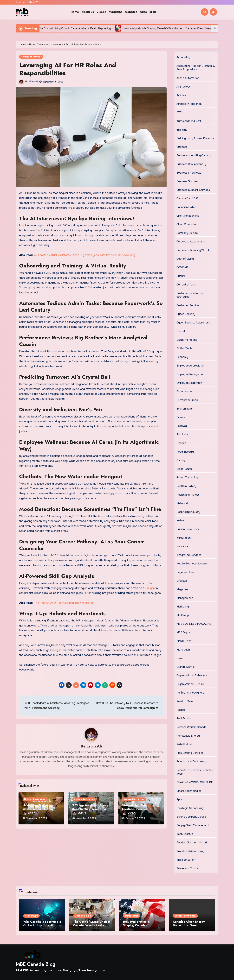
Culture (181, 276)
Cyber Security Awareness (193, 323)
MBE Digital (184, 632)
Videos (101, 12)
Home (75, 12)
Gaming (181, 460)
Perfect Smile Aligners (190, 693)
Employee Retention (189, 383)
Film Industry (184, 434)
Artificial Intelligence (189, 104)
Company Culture (187, 233)
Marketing (183, 607)
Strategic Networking (190, 808)
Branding (182, 130)
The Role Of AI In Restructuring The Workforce (64, 603)
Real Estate (184, 718)
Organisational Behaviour (192, 675)
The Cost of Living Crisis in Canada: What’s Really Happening (92, 925)
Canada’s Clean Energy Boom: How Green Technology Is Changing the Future (189, 927)
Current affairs (186, 285)
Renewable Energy (188, 736)
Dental (181, 331)
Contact (131, 12)
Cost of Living (185, 259)
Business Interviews (189, 173)
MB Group (183, 615)
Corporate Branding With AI (193, 250)
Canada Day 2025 (188, 199)
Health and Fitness (188, 495)
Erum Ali (34, 82)
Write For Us (148, 12)
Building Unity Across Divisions (195, 138)
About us (88, 12)
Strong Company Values (191, 817)
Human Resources (31, 57)
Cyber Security (186, 314)
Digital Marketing (187, 340)
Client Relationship (188, 216)
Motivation (183, 650)
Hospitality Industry (188, 512)
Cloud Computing (187, 224)
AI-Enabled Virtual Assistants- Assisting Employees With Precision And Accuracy (85, 255)
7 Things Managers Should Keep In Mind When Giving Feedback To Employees (91, 809)
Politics (181, 710)
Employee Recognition (190, 374)
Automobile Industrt (189, 121)
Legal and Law (185, 572)
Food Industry (185, 452)
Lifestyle (182, 581)
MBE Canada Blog (36, 964)
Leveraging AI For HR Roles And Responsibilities (68, 69)
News (180, 658)
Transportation (186, 860)
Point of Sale (185, 701)
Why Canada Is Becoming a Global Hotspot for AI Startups (42, 925)
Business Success (188, 181)
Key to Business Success (192, 564)
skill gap (150, 588)
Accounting (184, 57)
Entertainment (186, 391)
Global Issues (185, 469)
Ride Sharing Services (190, 753)
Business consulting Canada (194, 155)
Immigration (184, 538)
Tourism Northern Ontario (192, 843)
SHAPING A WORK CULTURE (195, 782)
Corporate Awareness (190, 242)
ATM (179, 112)
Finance (181, 443)
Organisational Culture (190, 684)
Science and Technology (192, 762)
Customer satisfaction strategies (190, 295)
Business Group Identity (191, 164)
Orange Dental (186, 667)
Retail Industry (185, 744)
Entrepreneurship (187, 400)
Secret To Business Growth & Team (195, 772)
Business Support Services (193, 190)
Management (185, 598)
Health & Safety (186, 486)
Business (182, 147)
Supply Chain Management (193, 825)
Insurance (183, 546)
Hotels (181, 521)
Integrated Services (189, 555)
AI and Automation (188, 78)
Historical (182, 503)
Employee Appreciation (191, 366)
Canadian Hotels (187, 207)
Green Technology (188, 477)
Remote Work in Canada (191, 727)
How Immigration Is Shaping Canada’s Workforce (136, 925)
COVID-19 (183, 267)
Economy (182, 357)
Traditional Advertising (190, 851)
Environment (184, 409)
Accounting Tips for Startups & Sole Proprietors (196, 68)
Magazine (116, 12)
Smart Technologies (189, 791)
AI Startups (184, 87)
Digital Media (184, 348)
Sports (181, 800)
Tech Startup (185, 834)
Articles (181, 95)
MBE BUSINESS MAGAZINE (194, 624)
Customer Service (188, 305)
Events (181, 417)
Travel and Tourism (188, 868)
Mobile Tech (184, 641)
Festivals (182, 426)
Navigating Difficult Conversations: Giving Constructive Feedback (39, 809)
